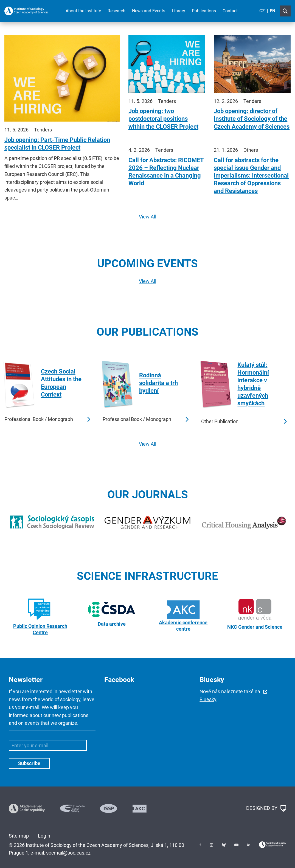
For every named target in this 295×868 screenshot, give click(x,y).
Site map (19, 836)
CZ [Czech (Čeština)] (262, 11)
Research (116, 11)
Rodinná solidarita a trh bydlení (158, 383)
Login (44, 836)
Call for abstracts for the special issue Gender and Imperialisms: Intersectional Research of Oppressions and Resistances (251, 175)
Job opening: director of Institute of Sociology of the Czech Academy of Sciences (252, 119)
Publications (204, 11)
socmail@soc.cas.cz (68, 853)
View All (147, 217)
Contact (230, 11)
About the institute (83, 11)
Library (179, 11)
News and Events (149, 11)
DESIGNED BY (266, 808)
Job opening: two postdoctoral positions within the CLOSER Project (163, 119)
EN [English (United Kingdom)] (272, 11)
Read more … (88, 420)
